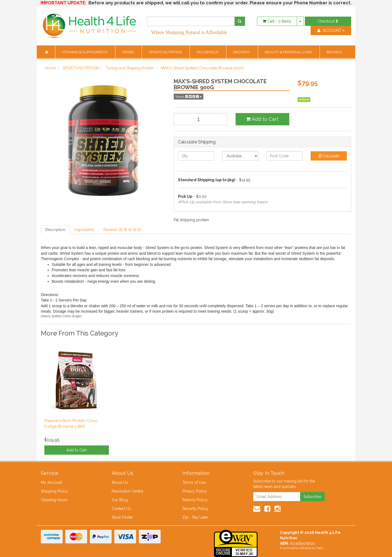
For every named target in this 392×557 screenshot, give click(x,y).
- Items (277, 21)
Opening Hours (54, 500)
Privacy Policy (195, 491)
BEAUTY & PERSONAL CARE (289, 52)
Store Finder (122, 517)
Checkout (328, 21)
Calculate (329, 156)
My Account (51, 482)
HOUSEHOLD (208, 52)
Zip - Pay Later (195, 517)
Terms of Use (194, 482)
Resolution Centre (127, 491)
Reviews (122, 230)
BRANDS (334, 52)
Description (55, 230)
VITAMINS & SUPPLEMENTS (85, 52)
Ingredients (84, 230)
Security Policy (195, 509)
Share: (189, 97)
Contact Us (121, 509)
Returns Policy (195, 500)
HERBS (128, 52)
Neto (320, 548)
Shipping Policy (55, 491)
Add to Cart (262, 119)
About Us (120, 482)
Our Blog (120, 500)
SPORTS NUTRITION (166, 52)
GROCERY (242, 52)
